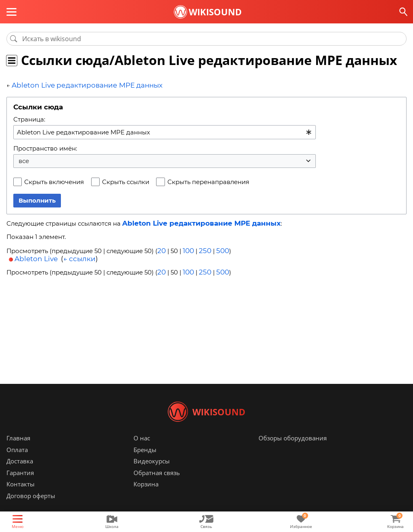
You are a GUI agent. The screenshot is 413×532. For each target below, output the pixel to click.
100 (187, 249)
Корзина (146, 496)
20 (161, 249)
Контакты (21, 496)
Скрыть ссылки (126, 181)
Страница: (29, 118)
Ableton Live (36, 256)
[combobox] (165, 131)
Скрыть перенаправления (208, 181)
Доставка (20, 473)
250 (202, 249)
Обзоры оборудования (293, 450)
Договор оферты (31, 508)
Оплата (17, 462)
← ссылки (79, 256)
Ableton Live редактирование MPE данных (78, 85)
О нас (142, 450)
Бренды (145, 462)
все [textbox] (24, 160)
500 (218, 249)
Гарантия (20, 485)
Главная (18, 450)
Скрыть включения (54, 181)
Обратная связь (157, 485)
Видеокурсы (152, 473)
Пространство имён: (45, 147)
